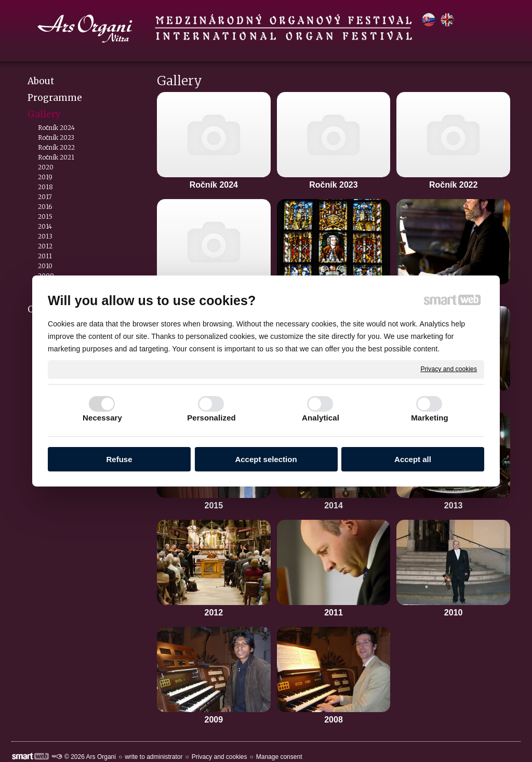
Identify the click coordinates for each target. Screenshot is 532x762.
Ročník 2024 (214, 185)
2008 (334, 720)
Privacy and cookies (449, 369)
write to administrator (154, 757)
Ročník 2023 (333, 185)
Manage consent (279, 757)
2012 (214, 613)
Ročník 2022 (453, 185)
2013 (454, 505)
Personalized (211, 418)
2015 (214, 505)
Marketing (430, 418)
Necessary (102, 418)
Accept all (413, 459)
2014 (334, 505)
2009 (214, 720)
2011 (334, 613)
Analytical (321, 418)
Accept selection (266, 459)
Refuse (119, 459)
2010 (454, 613)
